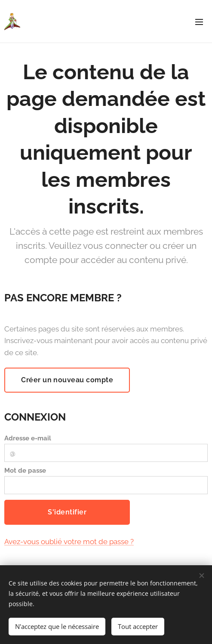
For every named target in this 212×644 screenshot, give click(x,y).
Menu (199, 22)
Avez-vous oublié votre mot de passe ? (69, 542)
